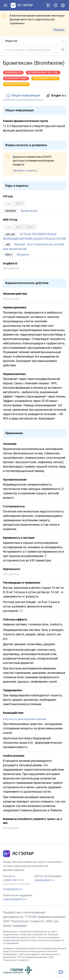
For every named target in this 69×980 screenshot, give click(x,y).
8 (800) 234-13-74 (13, 880)
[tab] (23, 96)
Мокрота (23, 255)
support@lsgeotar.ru (15, 899)
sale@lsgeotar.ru (44, 880)
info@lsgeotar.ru (13, 889)
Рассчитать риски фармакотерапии (25, 719)
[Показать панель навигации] (6, 5)
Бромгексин (29, 211)
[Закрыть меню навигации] (61, 972)
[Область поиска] (34, 41)
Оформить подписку (25, 170)
